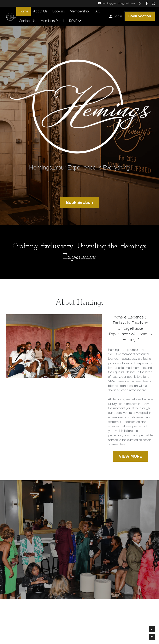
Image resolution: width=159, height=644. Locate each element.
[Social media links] (140, 3)
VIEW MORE (130, 456)
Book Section (140, 16)
